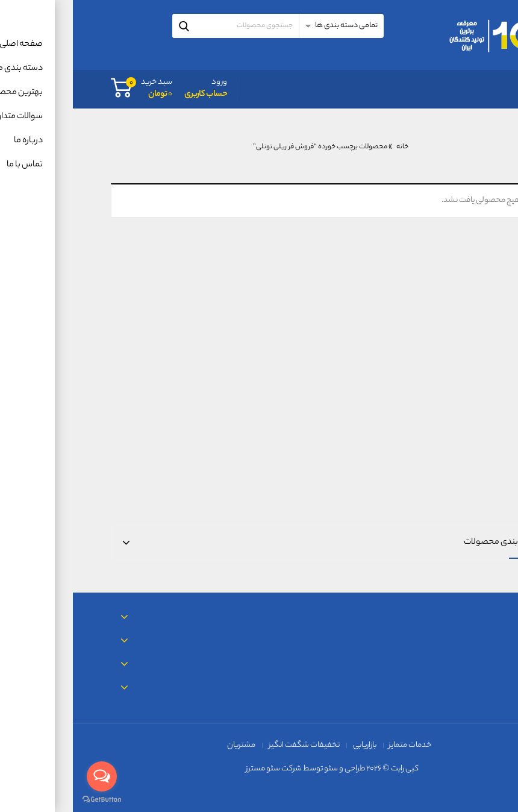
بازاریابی (292, 745)
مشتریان (168, 745)
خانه (329, 147)
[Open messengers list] (29, 776)
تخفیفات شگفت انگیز (231, 745)
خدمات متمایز (337, 745)
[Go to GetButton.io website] (29, 800)
